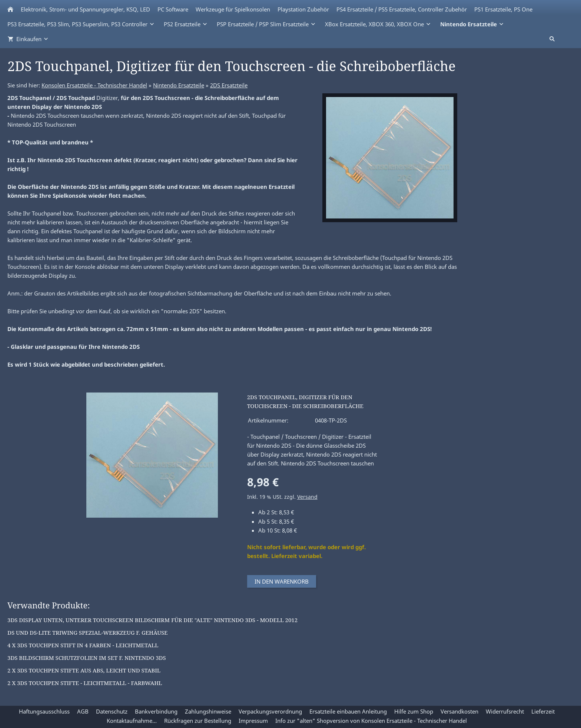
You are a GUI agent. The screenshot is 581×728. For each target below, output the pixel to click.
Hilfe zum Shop (414, 711)
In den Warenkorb (282, 581)
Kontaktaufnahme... (132, 721)
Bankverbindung (156, 711)
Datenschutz (112, 711)
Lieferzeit (543, 711)
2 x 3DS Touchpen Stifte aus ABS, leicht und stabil (84, 670)
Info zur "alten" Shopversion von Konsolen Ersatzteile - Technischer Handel (371, 721)
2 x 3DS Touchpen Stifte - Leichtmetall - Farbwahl (85, 683)
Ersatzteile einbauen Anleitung (348, 711)
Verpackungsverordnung (270, 711)
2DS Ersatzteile (229, 85)
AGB (83, 711)
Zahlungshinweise (208, 711)
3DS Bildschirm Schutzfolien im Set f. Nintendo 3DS (87, 658)
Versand (307, 497)
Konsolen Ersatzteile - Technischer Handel (94, 85)
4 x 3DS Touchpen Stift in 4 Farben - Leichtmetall (83, 645)
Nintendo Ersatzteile (179, 85)
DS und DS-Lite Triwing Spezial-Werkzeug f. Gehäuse (87, 632)
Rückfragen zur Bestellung (198, 721)
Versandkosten (459, 711)
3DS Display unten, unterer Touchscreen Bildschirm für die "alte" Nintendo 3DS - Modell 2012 (152, 620)
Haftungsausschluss (44, 711)
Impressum (253, 721)
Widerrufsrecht (505, 711)
